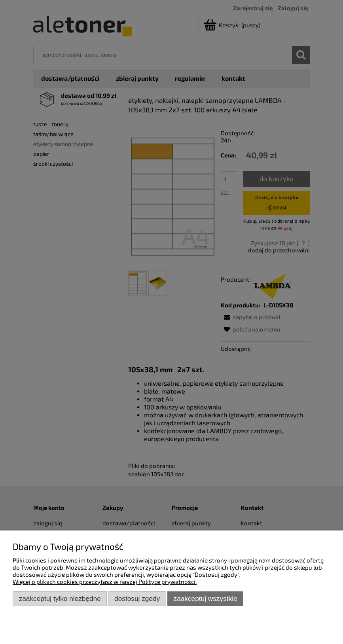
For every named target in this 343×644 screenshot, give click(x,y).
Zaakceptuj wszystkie (206, 599)
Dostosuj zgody (137, 599)
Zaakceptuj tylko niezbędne (60, 599)
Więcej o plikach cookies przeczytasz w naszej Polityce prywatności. (105, 581)
